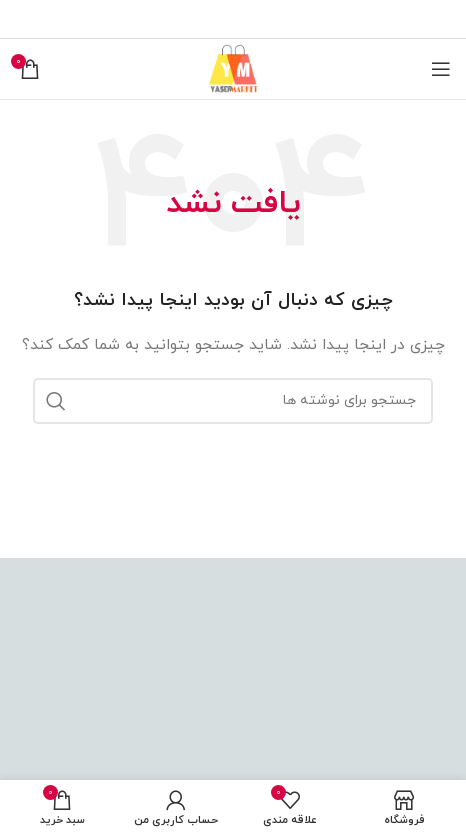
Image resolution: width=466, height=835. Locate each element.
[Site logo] (233, 67)
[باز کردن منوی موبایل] (441, 69)
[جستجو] (233, 401)
